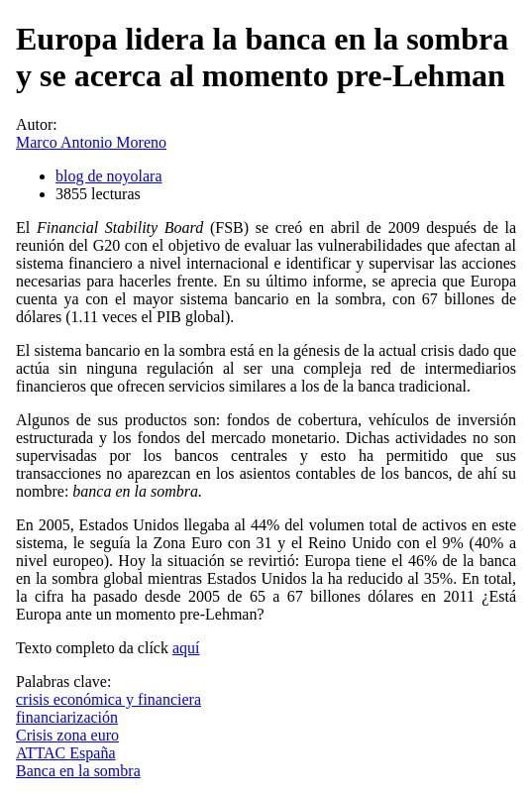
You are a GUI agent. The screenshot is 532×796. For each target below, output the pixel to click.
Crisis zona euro (67, 735)
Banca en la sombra (78, 771)
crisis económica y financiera (108, 699)
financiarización (67, 717)
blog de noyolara (109, 176)
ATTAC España (65, 753)
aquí (186, 648)
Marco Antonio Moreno (91, 142)
